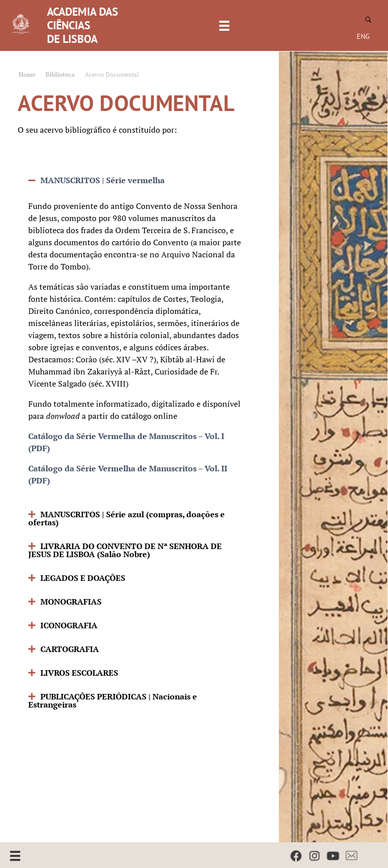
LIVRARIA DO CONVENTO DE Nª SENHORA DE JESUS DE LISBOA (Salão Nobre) (125, 550)
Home (27, 74)
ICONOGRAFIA (69, 625)
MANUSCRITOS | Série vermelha (103, 180)
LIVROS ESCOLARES (79, 673)
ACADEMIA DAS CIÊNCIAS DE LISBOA (83, 25)
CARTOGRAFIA (70, 649)
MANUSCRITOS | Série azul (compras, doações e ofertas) (127, 518)
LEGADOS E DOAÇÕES (83, 578)
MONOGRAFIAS (71, 602)
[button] (136, 180)
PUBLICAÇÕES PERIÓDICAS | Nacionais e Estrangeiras (113, 700)
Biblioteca (60, 74)
